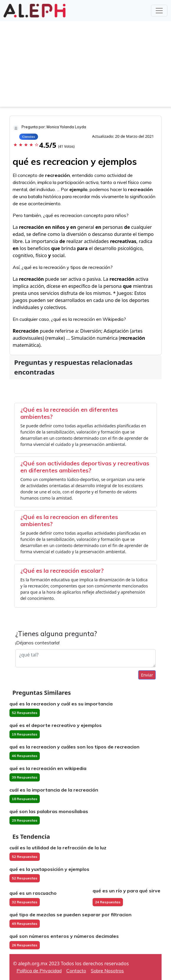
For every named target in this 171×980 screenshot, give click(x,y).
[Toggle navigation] (159, 11)
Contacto (76, 971)
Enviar (147, 675)
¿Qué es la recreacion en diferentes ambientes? (69, 520)
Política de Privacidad (39, 971)
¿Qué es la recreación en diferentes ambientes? (69, 413)
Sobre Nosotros (107, 971)
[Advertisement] (85, 65)
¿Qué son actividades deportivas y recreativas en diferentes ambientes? (85, 467)
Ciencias (29, 137)
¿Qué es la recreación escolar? (62, 571)
